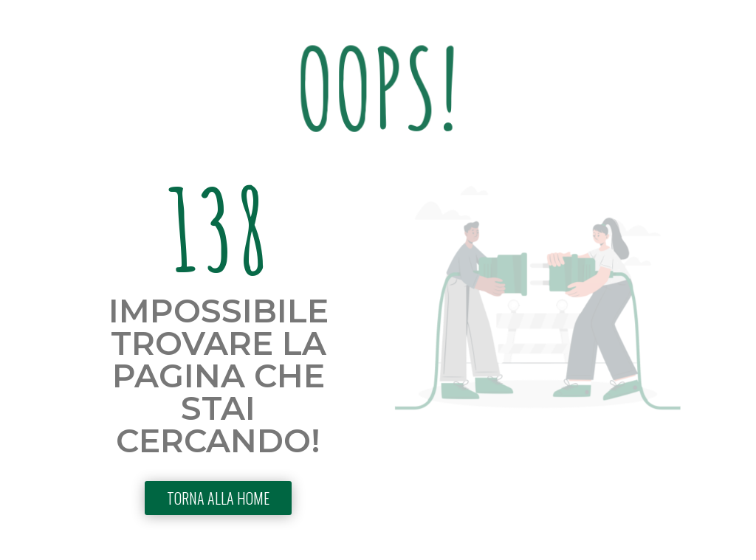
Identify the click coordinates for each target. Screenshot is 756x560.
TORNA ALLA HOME (218, 498)
